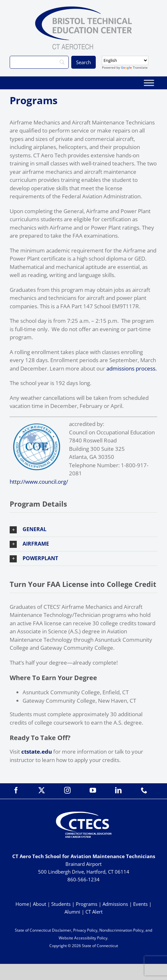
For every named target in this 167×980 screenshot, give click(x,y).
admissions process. (132, 368)
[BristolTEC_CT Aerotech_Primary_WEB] (83, 9)
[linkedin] (118, 790)
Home (22, 904)
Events (140, 904)
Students (61, 904)
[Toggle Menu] (149, 83)
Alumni (73, 912)
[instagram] (67, 790)
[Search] (39, 62)
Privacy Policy (85, 930)
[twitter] (42, 790)
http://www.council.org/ (39, 482)
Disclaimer (62, 930)
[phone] (144, 790)
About (39, 904)
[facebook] (16, 790)
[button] (83, 530)
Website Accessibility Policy (83, 938)
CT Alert (94, 912)
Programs (87, 904)
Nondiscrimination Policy (121, 930)
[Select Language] (125, 60)
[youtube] (93, 790)
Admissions (115, 904)
